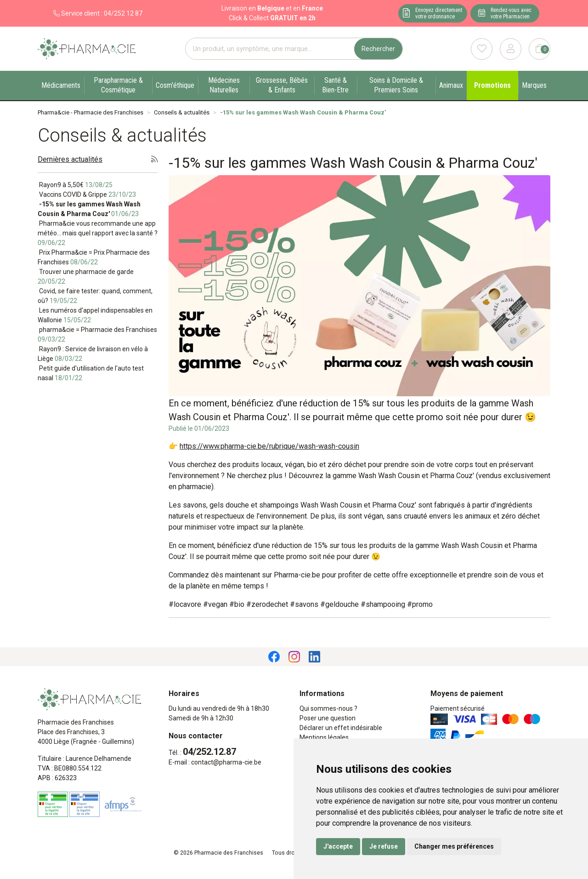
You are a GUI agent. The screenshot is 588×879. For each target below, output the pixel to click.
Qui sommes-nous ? (328, 708)
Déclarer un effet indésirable (341, 728)
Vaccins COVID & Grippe (87, 194)
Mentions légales (324, 737)
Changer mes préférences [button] (454, 846)
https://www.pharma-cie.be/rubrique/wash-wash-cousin (269, 446)
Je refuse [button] (384, 846)
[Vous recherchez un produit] (270, 49)
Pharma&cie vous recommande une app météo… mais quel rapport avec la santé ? (98, 233)
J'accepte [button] (338, 846)
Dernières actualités (70, 159)
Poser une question (328, 718)
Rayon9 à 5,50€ (75, 185)
